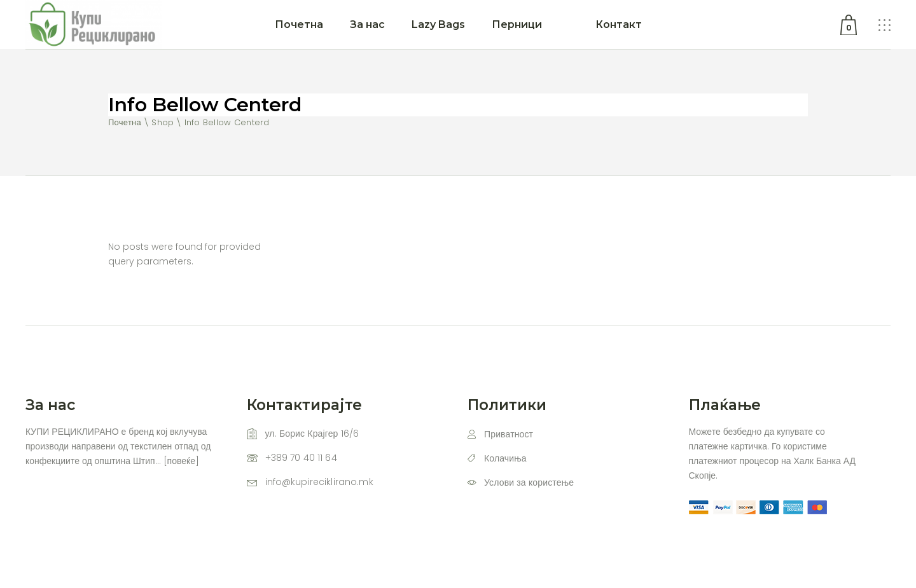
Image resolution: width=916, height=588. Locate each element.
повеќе (181, 461)
